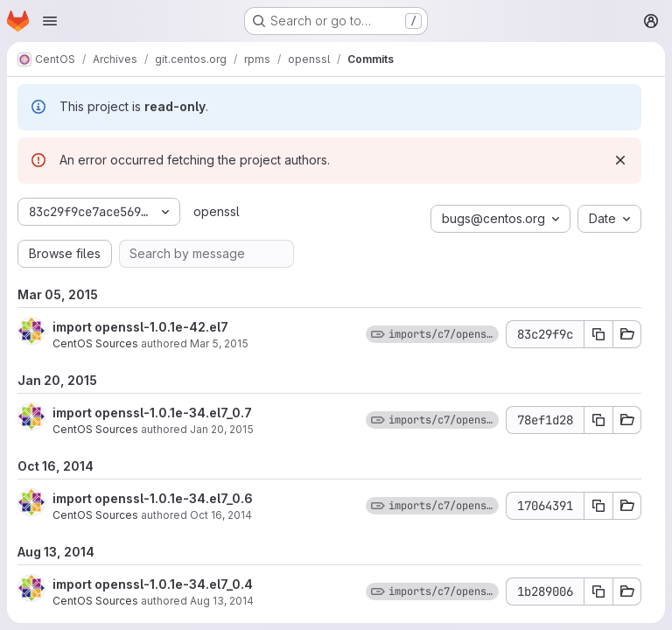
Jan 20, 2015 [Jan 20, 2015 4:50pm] (222, 429)
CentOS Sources (95, 343)
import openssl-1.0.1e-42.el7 (140, 327)
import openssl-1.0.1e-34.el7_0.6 (153, 498)
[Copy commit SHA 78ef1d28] (598, 420)
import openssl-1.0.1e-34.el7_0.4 (153, 584)
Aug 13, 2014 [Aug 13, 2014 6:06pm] (222, 601)
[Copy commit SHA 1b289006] (598, 591)
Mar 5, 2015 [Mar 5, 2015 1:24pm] (219, 343)
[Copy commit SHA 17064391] (598, 506)
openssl (217, 211)
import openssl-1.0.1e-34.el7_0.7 (152, 413)
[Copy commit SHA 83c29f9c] (598, 334)
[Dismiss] (620, 160)
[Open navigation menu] (50, 21)
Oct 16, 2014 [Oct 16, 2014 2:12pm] (221, 515)
